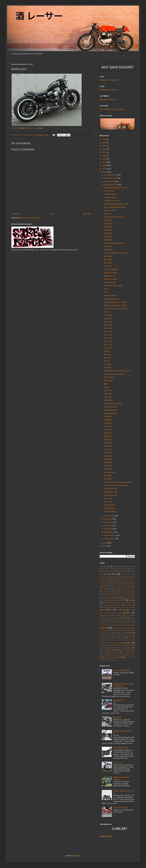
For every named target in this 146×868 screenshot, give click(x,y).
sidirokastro (103, 640)
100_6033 (108, 368)
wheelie (104, 655)
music (114, 628)
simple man (113, 640)
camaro (102, 588)
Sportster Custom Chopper (114, 374)
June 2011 (108, 522)
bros (120, 584)
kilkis (108, 620)
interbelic (102, 618)
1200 (115, 567)
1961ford (110, 569)
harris (131, 610)
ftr (117, 607)
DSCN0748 (108, 224)
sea (110, 637)
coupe (104, 598)
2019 (104, 146)
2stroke (104, 571)
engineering (121, 603)
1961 (103, 569)
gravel (131, 607)
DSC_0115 (108, 318)
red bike (107, 351)
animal (113, 577)
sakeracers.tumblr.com (108, 99)
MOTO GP (129, 622)
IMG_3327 (108, 502)
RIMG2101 (108, 459)
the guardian (110, 645)
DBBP (108, 600)
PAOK (109, 633)
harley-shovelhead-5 (112, 299)
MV (120, 628)
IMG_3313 (108, 499)
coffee (117, 595)
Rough (106, 387)
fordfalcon (103, 607)
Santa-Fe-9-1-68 (110, 210)
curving (110, 598)
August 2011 (109, 516)
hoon (122, 615)
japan (124, 618)
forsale (111, 607)
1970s (117, 569)
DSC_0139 (108, 325)
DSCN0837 (108, 240)
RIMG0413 (108, 433)
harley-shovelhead (111, 296)
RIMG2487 (108, 462)
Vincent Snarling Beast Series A (116, 188)
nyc (131, 630)
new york (126, 628)
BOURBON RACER (121, 748)
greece (103, 610)
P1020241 (108, 443)
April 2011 (108, 529)
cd (134, 591)
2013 (104, 166)
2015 (104, 159)
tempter (102, 645)
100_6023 (108, 364)
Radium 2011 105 (111, 495)
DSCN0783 (108, 237)
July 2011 (108, 519)
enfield (113, 603)
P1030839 (108, 420)
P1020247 (108, 449)
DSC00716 (117, 717)
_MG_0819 (108, 397)
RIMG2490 (108, 466)
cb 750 (104, 591)
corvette (132, 595)
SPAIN (130, 640)
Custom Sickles (128, 598)
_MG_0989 (108, 400)
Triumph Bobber (110, 283)
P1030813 (108, 417)
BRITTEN (113, 584)
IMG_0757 (108, 430)
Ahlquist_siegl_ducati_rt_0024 (115, 302)
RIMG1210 (15, 128)
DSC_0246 (108, 315)
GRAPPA (123, 607)
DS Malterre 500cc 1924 (113, 286)
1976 (123, 569)
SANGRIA (103, 637)
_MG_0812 (108, 394)
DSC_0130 (108, 328)
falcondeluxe (131, 603)
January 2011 (110, 539)
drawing (132, 600)
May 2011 (108, 526)
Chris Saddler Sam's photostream (112, 109)
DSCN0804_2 (109, 250)
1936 (125, 567)
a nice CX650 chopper (122, 670)
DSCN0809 (108, 247)
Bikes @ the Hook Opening (114, 243)
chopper (130, 593)
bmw (111, 581)
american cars (104, 577)
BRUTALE (127, 584)
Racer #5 (107, 358)
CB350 (116, 591)
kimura (114, 620)
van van (104, 652)
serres (123, 637)
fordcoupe (129, 605)
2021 (104, 139)
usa (131, 648)
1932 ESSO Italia (110, 489)
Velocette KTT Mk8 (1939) (114, 217)
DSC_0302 (108, 338)
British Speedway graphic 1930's (116, 204)
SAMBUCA (129, 635)
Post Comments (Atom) (30, 218)
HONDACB (103, 615)
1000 (101, 566)
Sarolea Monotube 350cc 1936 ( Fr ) (117, 371)
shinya (131, 637)
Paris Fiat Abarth (110, 512)
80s (114, 574)
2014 (104, 162)
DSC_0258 (108, 335)
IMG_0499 (108, 456)
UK (127, 648)
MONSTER (120, 622)
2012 (104, 169)
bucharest (105, 586)
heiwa (101, 613)
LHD (131, 620)
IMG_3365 (108, 256)
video (118, 652)
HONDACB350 (113, 615)
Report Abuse (106, 836)
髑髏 (106, 384)
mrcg (105, 628)
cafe (122, 586)
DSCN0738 (108, 233)
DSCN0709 (108, 227)
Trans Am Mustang (111, 269)
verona (111, 652)
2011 (104, 172)
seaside (116, 637)
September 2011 (111, 185)
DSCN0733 (108, 220)
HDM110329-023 (110, 413)
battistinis (112, 579)
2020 (104, 143)
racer (116, 633)
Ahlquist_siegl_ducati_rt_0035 (115, 305)
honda (126, 613)
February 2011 (110, 535)
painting (102, 633)
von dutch (125, 652)
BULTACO (115, 586)
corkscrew (124, 595)
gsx (111, 610)
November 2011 (111, 178)
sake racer (109, 635)
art (127, 577)
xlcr (129, 655)
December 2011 (111, 175)
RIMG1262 (108, 440)
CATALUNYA (127, 588)
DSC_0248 (108, 332)
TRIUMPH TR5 (119, 648)
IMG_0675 (108, 427)
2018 (104, 149)
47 (119, 571)
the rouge (107, 354)
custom (118, 598)
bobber (124, 581)
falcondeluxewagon (108, 605)
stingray (102, 643)
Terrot (106, 289)
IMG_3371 (108, 263)
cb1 (110, 591)
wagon (133, 652)
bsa (134, 584)
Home (52, 214)
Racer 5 (107, 361)
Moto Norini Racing (120, 808)
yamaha (119, 657)
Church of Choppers (106, 595)
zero (112, 660)
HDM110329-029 (110, 410)
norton (119, 630)
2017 (104, 152)
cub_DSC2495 (109, 472)
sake (101, 635)
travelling (102, 648)
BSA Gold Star (109, 191)
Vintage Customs (110, 194)
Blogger (77, 856)
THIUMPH (120, 645)
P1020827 (108, 423)
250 (134, 569)
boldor (131, 581)
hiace (117, 613)
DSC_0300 (108, 341)
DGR (123, 600)
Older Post (87, 214)
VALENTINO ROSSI (128, 650)
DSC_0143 (108, 322)
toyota (131, 645)
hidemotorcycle (32, 128)
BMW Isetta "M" (110, 276)
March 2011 (109, 532)
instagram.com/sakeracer (109, 80)
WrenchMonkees (120, 655)
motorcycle (103, 625)
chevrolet (112, 593)
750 (105, 574)
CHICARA (122, 593)
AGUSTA (124, 574)
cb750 (122, 591)
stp (109, 643)
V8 (105, 650)
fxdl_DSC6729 (109, 505)
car (114, 588)
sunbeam (116, 643)
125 (120, 567)
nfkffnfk (111, 630)
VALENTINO (113, 650)
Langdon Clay (123, 620)
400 (110, 571)
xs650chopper (109, 657)
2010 (104, 543)
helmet (109, 613)
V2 (101, 650)
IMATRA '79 (118, 701)
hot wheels (129, 615)
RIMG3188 (108, 381)
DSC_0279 (108, 348)
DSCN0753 (108, 230)
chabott (104, 593)
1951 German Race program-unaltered (118, 482)
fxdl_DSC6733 (109, 508)
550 (132, 571)
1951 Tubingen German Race (115, 207)
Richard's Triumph (111, 279)
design (115, 600)
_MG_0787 (108, 391)
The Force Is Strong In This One (116, 309)
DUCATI (105, 603)
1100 (108, 566)
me (112, 622)
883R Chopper (109, 377)
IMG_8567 (108, 476)
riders (122, 633)
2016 (104, 156)
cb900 (129, 591)
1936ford (132, 567)
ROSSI (129, 633)
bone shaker (103, 584)
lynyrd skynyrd (104, 622)
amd (131, 574)
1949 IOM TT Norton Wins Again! (116, 485)
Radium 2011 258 (111, 492)
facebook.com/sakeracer (109, 90)
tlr (126, 645)
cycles (102, 600)
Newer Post (16, 214)
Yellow (106, 312)
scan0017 (108, 214)
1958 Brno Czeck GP (112, 201)
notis (125, 630)
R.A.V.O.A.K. (118, 763)
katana (102, 620)
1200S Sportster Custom (113, 404)
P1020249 (108, 453)
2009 (104, 546)
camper (109, 588)
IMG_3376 (108, 266)
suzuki (126, 643)
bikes (121, 579)
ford (120, 605)
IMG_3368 (108, 260)
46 (114, 571)
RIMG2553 (108, 469)
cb (134, 588)
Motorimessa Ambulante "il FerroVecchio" (122, 625)
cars (119, 588)
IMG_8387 (108, 479)
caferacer (129, 586)
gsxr (118, 610)
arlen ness (120, 577)
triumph (110, 648)
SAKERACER (119, 635)
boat (117, 581)
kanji (131, 618)
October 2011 (110, 181)
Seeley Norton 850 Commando (115, 253)
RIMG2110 (108, 446)
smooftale (123, 640)
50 (127, 571)
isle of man (111, 618)
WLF (111, 655)
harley (124, 610)
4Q (123, 571)
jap (119, 618)
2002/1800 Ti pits (110, 273)
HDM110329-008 (110, 407)
